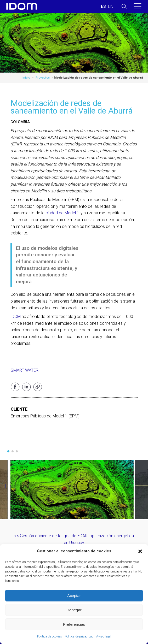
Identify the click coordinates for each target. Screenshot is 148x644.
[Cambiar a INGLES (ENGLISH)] (111, 7)
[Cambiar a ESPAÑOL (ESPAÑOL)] (103, 7)
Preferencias (74, 624)
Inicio (26, 78)
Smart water (25, 370)
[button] (140, 551)
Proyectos (43, 78)
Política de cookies (50, 636)
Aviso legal (104, 636)
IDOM (16, 317)
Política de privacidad (79, 636)
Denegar (74, 610)
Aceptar (74, 596)
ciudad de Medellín (62, 213)
